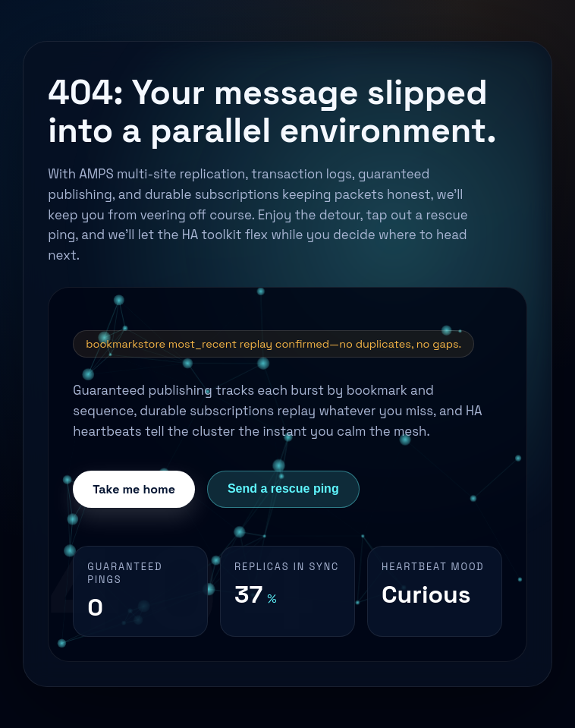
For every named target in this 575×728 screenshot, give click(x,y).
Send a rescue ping (283, 488)
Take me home (134, 489)
